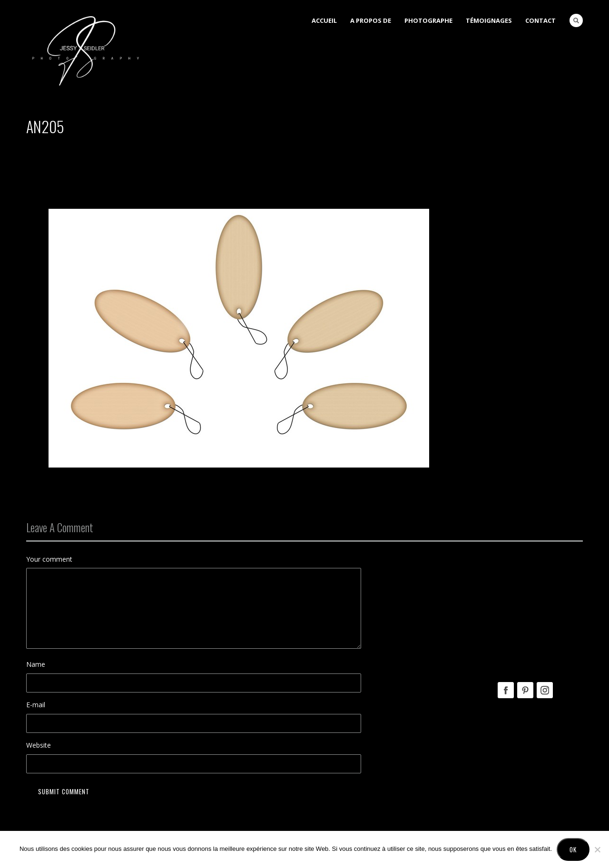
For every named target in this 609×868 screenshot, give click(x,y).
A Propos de (371, 20)
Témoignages (489, 20)
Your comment (49, 559)
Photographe (428, 20)
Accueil (324, 20)
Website (39, 745)
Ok (573, 849)
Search (576, 20)
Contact (540, 20)
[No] (597, 849)
